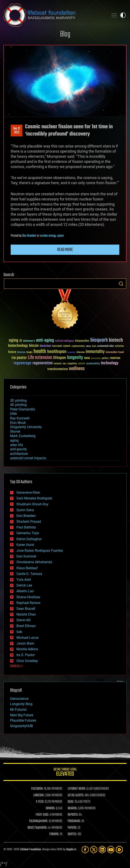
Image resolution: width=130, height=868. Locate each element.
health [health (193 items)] (40, 352)
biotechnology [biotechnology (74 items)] (18, 346)
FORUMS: (54, 834)
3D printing (18, 400)
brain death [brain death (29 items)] (57, 346)
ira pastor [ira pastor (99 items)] (19, 358)
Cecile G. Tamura (29, 574)
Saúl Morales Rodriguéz (34, 498)
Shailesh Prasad (29, 522)
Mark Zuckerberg (23, 436)
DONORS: (50, 808)
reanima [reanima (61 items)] (115, 358)
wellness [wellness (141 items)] (77, 369)
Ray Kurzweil (20, 418)
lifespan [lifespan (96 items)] (60, 358)
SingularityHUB (21, 726)
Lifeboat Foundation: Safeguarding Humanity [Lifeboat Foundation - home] (54, 15)
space (60, 236)
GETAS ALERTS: (76, 795)
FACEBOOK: (37, 789)
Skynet (15, 431)
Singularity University (26, 427)
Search (121, 284)
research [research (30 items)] (58, 364)
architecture (19, 454)
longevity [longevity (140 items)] (75, 358)
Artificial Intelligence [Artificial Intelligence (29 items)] (65, 341)
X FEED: (40, 802)
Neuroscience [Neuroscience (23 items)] (96, 359)
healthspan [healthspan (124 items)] (57, 352)
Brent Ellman (26, 626)
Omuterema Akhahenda (34, 562)
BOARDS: (72, 808)
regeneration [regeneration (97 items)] (43, 363)
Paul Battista (26, 527)
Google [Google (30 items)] (29, 352)
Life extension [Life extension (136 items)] (40, 358)
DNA (13, 414)
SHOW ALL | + (17, 666)
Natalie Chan (26, 614)
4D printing (18, 405)
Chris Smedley (27, 661)
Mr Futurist (18, 710)
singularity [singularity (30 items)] (72, 364)
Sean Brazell (26, 609)
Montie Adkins (27, 649)
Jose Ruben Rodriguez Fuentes (40, 551)
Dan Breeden (29, 236)
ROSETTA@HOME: (37, 828)
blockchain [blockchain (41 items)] (45, 346)
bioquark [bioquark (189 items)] (99, 340)
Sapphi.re (71, 850)
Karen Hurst (25, 545)
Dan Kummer (26, 556)
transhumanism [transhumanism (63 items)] (58, 369)
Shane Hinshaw (28, 597)
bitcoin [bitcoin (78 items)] (34, 346)
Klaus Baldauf (27, 568)
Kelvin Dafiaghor (29, 539)
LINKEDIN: (39, 795)
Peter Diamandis (23, 409)
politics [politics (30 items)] (105, 358)
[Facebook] (85, 850)
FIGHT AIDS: (42, 815)
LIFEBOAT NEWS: (77, 789)
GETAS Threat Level (65, 773)
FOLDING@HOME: (39, 821)
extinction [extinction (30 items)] (119, 346)
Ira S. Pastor (26, 655)
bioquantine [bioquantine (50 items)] (82, 341)
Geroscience (19, 699)
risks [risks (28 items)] (64, 364)
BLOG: (71, 802)
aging (14, 440)
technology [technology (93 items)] (110, 363)
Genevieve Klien (28, 492)
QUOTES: (72, 834)
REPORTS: (73, 815)
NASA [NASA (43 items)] (87, 358)
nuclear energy (48, 236)
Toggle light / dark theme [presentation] (123, 15)
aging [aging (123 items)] (14, 341)
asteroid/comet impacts (28, 458)
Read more (65, 250)
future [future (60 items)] (12, 352)
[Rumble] (119, 850)
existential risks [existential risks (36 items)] (106, 346)
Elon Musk (18, 423)
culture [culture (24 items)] (88, 346)
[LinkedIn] (102, 850)
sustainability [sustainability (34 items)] (93, 364)
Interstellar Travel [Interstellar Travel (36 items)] (115, 352)
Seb (19, 632)
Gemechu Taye (28, 533)
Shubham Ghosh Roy (32, 504)
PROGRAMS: (74, 821)
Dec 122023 (17, 131)
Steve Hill (23, 620)
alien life (16, 445)
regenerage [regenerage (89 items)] (22, 363)
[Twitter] (94, 850)
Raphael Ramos (28, 603)
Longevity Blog (21, 704)
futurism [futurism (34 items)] (21, 353)
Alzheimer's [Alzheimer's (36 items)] (29, 341)
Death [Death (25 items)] (94, 346)
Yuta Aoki (24, 580)
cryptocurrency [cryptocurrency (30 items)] (78, 346)
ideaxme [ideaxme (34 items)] (80, 353)
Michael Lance (27, 638)
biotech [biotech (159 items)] (116, 340)
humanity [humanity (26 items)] (71, 353)
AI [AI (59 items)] (21, 341)
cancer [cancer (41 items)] (67, 346)
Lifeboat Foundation (31, 850)
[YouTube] (111, 850)
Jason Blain (25, 643)
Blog (65, 34)
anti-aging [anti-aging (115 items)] (45, 341)
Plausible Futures (23, 720)
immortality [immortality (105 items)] (95, 352)
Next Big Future (22, 715)
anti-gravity (18, 449)
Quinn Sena (25, 510)
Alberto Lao (25, 591)
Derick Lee (24, 585)
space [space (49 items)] (82, 363)
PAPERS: (72, 828)
